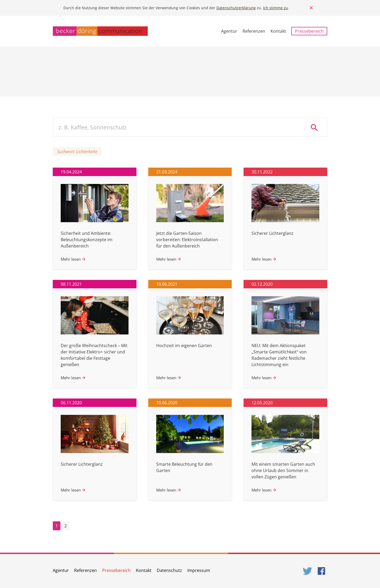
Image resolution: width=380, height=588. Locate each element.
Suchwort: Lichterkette (77, 152)
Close (311, 8)
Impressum (199, 570)
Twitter (308, 571)
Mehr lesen (71, 259)
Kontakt (278, 31)
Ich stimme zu (275, 8)
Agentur (229, 31)
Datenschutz (169, 570)
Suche (316, 127)
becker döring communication (100, 31)
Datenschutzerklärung (236, 8)
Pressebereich (309, 31)
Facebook (322, 571)
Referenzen (254, 31)
